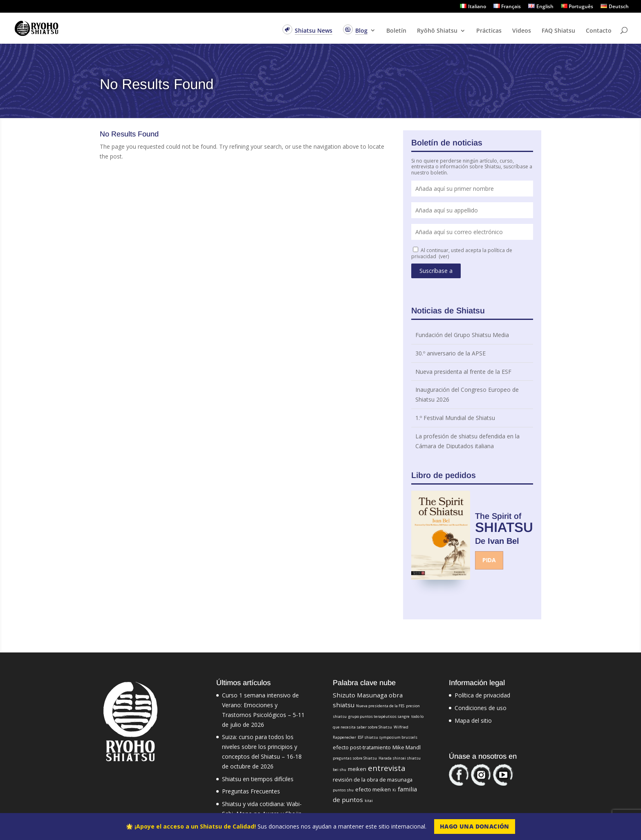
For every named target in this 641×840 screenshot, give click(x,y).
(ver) (444, 256)
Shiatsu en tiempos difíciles (258, 779)
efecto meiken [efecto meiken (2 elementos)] (373, 789)
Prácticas (489, 31)
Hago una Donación (475, 826)
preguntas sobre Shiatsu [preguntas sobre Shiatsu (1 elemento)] (355, 758)
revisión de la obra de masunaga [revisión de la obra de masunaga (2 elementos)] (373, 780)
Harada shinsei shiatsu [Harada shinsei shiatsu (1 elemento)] (400, 758)
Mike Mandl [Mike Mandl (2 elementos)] (407, 747)
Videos (522, 31)
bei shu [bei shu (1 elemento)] (340, 770)
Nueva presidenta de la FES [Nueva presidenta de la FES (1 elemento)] (380, 706)
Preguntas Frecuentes (251, 791)
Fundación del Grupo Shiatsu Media (462, 335)
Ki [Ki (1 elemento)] (394, 790)
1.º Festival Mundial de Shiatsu (455, 418)
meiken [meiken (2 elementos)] (357, 769)
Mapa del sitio (473, 720)
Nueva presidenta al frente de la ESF (463, 372)
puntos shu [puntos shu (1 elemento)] (343, 790)
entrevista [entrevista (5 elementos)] (387, 768)
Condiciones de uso (481, 708)
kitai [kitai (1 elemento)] (369, 801)
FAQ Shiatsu (558, 31)
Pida (489, 560)
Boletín (396, 31)
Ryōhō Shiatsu (437, 31)
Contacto (599, 31)
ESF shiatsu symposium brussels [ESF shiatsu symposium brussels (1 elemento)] (388, 737)
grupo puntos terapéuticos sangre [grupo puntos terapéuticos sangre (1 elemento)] (379, 716)
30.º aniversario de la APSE (450, 353)
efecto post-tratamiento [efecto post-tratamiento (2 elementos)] (362, 747)
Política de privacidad (482, 695)
